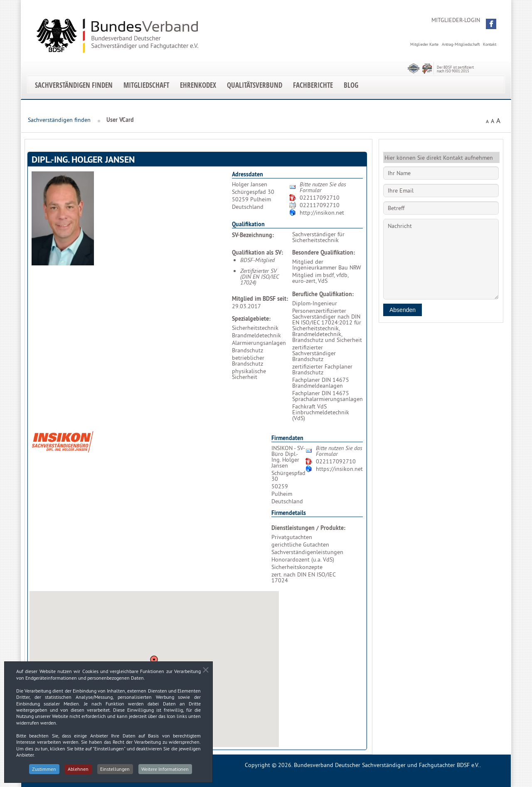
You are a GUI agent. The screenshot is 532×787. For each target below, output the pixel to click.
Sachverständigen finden (74, 85)
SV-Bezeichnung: (253, 235)
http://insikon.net (322, 213)
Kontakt (490, 44)
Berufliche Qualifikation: (323, 294)
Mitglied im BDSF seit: (260, 299)
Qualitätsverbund (255, 85)
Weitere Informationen (166, 772)
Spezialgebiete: (251, 319)
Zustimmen (44, 772)
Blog (351, 85)
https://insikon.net (339, 469)
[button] (491, 24)
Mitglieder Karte (424, 44)
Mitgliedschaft (146, 85)
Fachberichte (313, 85)
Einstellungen (115, 772)
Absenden (403, 310)
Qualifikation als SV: (257, 252)
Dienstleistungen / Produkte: (308, 528)
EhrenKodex (198, 85)
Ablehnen (78, 772)
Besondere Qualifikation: (324, 252)
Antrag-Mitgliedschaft (461, 44)
